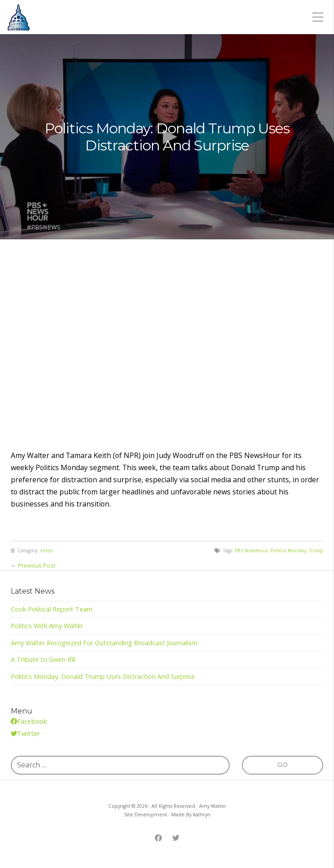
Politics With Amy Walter (47, 626)
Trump (316, 551)
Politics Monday (288, 551)
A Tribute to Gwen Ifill (43, 659)
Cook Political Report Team (52, 609)
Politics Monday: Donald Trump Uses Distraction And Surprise (103, 676)
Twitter (28, 734)
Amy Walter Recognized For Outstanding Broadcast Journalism (104, 643)
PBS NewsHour (251, 551)
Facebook (32, 721)
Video (47, 551)
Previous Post (37, 565)
